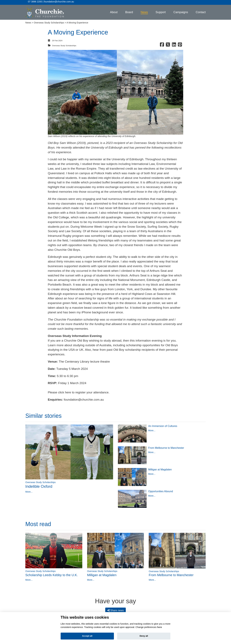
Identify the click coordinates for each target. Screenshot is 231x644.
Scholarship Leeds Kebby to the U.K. (52, 574)
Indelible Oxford (39, 485)
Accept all (87, 636)
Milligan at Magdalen (160, 468)
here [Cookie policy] (159, 627)
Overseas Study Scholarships (49, 21)
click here (65, 391)
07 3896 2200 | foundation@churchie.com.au (51, 2)
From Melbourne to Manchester (166, 446)
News (28, 21)
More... (29, 490)
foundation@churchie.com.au (84, 398)
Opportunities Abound (161, 490)
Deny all (144, 636)
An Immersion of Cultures (163, 425)
